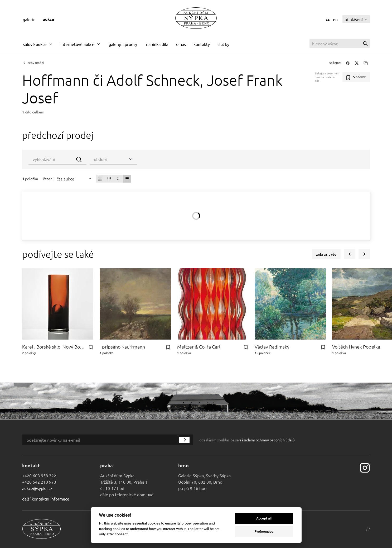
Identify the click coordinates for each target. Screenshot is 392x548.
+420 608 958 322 (39, 475)
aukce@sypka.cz (37, 488)
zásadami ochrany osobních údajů (267, 440)
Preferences (264, 532)
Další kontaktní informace (46, 499)
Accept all (264, 518)
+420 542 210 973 (39, 482)
